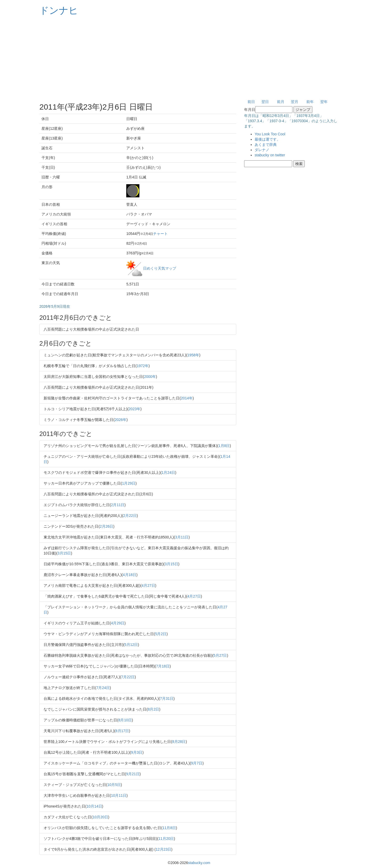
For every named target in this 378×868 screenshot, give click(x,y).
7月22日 (128, 677)
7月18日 (163, 666)
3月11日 (182, 537)
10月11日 (119, 795)
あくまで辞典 (266, 145)
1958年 (193, 355)
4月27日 (148, 585)
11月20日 (166, 839)
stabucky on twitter (270, 155)
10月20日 (100, 817)
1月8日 (224, 446)
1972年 (143, 366)
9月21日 (133, 774)
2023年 (135, 409)
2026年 (121, 420)
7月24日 (103, 688)
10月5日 (114, 785)
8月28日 (179, 742)
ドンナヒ (59, 10)
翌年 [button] (324, 102)
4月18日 (130, 575)
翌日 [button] (265, 102)
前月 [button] (281, 102)
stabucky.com (199, 863)
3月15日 (64, 553)
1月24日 (168, 472)
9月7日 (197, 763)
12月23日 (163, 849)
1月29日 (129, 483)
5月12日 (131, 645)
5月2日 (161, 634)
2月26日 (106, 526)
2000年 (150, 377)
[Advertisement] (189, 58)
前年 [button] (310, 102)
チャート (160, 234)
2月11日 (118, 505)
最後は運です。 (267, 139)
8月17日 (122, 731)
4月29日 (118, 623)
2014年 (187, 398)
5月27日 (220, 655)
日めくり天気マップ (160, 268)
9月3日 (137, 752)
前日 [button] (251, 102)
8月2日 (154, 709)
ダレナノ (262, 150)
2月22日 (130, 516)
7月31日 (167, 698)
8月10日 (125, 720)
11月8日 (169, 828)
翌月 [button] (295, 102)
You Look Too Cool (270, 134)
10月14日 (94, 806)
